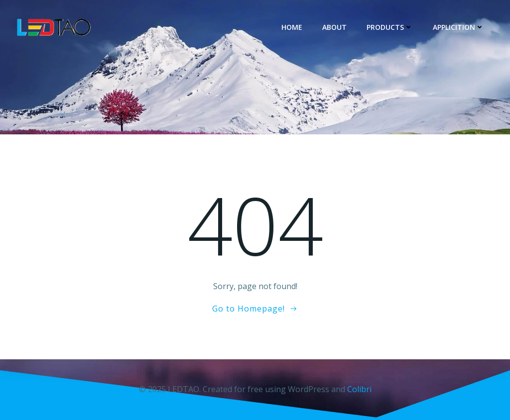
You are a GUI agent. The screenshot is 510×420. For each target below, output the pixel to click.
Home (292, 27)
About (334, 27)
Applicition (458, 27)
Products (390, 27)
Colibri (359, 389)
